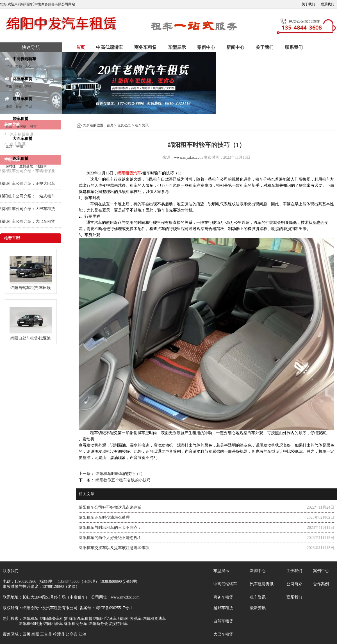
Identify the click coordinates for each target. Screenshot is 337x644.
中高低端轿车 (110, 47)
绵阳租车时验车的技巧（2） (119, 474)
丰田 (9, 87)
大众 (28, 67)
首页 (80, 47)
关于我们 (308, 4)
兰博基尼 (27, 166)
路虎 (9, 106)
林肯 (33, 126)
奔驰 (19, 67)
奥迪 (9, 126)
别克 (19, 87)
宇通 (20, 146)
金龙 (9, 146)
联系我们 (327, 4)
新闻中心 (235, 47)
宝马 (9, 67)
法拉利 (42, 166)
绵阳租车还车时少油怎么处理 (104, 517)
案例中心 (206, 47)
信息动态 (124, 125)
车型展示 (177, 47)
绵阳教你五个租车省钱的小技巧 (122, 480)
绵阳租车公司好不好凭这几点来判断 (110, 507)
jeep (19, 106)
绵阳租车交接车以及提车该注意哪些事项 (114, 548)
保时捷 (21, 126)
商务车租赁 (145, 47)
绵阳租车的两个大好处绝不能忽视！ (110, 538)
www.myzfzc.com (188, 157)
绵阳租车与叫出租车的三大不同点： (110, 528)
